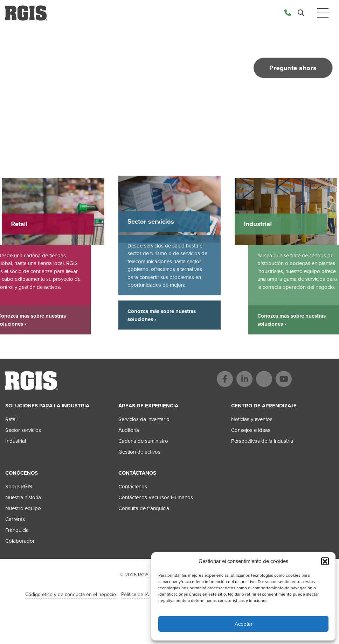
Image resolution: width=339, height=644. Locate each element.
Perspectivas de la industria (262, 441)
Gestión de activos (139, 452)
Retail (11, 419)
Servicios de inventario (144, 419)
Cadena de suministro (143, 441)
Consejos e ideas (251, 430)
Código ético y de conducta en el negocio (71, 594)
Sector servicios (23, 430)
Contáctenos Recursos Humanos (156, 497)
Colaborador (20, 541)
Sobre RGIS (19, 487)
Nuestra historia (23, 497)
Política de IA (135, 594)
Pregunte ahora (292, 68)
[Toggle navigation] (323, 13)
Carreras (15, 519)
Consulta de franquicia (144, 508)
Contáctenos (133, 487)
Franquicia (17, 530)
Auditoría (129, 430)
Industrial (16, 441)
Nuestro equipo (23, 508)
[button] (325, 561)
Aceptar (244, 624)
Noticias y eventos (252, 419)
